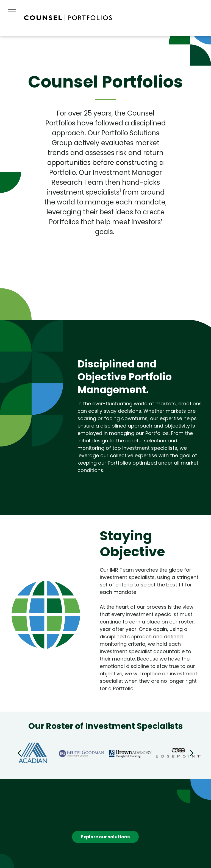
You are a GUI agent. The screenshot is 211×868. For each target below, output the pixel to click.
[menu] (12, 12)
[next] (192, 753)
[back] (19, 753)
